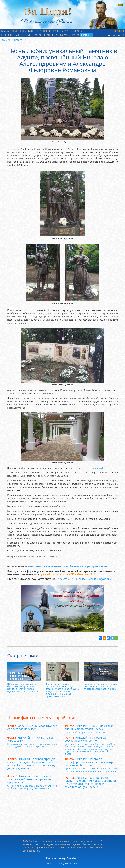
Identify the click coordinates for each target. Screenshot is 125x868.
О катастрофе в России (43, 35)
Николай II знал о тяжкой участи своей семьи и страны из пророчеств (30, 779)
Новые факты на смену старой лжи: (41, 718)
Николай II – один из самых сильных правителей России (89, 727)
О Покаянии (77, 31)
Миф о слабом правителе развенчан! (85, 732)
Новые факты (27, 31)
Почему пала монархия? (68, 35)
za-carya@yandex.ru (68, 858)
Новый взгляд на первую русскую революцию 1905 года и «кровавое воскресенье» (32, 745)
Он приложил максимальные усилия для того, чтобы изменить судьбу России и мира (32, 787)
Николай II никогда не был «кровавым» (31, 739)
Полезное (87, 35)
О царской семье (22, 35)
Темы (15, 31)
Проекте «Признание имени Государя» (83, 579)
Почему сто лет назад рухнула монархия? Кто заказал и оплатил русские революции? (100, 686)
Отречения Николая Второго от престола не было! (32, 727)
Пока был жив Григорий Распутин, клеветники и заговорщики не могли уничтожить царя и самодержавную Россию (90, 782)
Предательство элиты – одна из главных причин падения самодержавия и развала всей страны (91, 770)
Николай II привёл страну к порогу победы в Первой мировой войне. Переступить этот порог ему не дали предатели (33, 764)
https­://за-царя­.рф (93, 468)
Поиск (119, 31)
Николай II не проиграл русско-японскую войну (86, 739)
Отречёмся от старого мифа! (53, 31)
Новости (19, 40)
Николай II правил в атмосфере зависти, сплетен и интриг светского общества (90, 762)
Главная (6, 31)
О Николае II (7, 35)
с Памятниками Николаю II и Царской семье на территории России (67, 566)
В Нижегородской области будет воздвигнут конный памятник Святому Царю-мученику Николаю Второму (23, 688)
